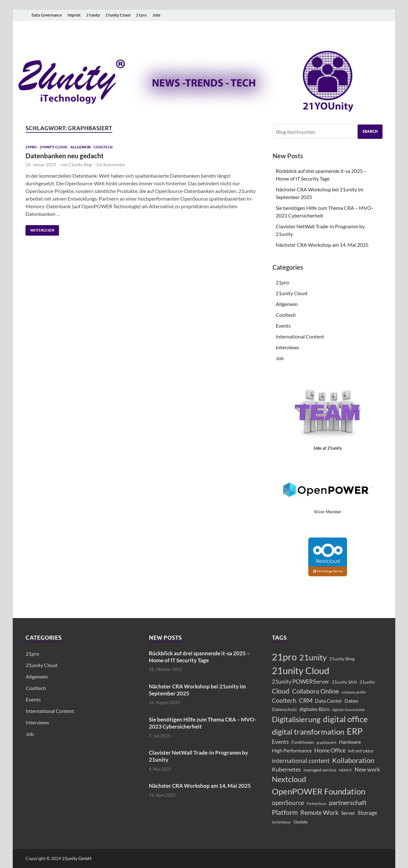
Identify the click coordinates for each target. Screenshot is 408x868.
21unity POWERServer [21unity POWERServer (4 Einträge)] (301, 682)
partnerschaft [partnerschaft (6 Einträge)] (348, 802)
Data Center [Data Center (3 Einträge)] (328, 701)
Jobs (156, 15)
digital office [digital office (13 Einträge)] (345, 719)
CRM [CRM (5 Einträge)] (306, 700)
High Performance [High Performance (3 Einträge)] (292, 750)
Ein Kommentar (111, 165)
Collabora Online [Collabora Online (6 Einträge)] (315, 691)
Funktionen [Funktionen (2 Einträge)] (303, 742)
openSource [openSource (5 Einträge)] (288, 803)
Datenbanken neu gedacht (65, 156)
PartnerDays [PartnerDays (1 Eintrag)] (317, 804)
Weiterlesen (40, 229)
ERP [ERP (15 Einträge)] (355, 731)
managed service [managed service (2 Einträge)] (320, 770)
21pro (141, 15)
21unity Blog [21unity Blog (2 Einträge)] (342, 659)
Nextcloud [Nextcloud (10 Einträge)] (289, 779)
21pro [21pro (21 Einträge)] (284, 657)
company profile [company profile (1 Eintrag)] (354, 692)
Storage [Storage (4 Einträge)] (367, 813)
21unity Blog (80, 165)
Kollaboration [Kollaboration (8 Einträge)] (353, 760)
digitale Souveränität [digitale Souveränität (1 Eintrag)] (348, 710)
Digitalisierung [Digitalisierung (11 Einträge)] (296, 719)
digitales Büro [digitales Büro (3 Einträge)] (314, 709)
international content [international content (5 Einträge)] (301, 761)
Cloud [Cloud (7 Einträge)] (281, 691)
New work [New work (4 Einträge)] (367, 769)
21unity (93, 15)
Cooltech (103, 147)
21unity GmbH (77, 858)
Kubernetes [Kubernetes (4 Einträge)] (286, 769)
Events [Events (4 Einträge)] (280, 742)
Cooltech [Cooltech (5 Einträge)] (284, 700)
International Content (300, 336)
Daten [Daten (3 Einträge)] (351, 701)
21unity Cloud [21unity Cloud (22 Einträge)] (301, 670)
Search (370, 131)
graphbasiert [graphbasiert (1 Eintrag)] (326, 742)
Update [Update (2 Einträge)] (300, 822)
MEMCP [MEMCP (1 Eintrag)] (345, 770)
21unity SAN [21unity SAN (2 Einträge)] (344, 682)
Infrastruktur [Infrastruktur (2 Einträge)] (361, 751)
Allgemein (80, 147)
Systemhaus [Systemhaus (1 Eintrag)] (281, 822)
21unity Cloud (118, 15)
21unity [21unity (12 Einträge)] (313, 657)
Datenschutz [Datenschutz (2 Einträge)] (284, 709)
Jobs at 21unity (328, 448)
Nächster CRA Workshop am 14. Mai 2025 (322, 245)
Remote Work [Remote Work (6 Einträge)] (319, 812)
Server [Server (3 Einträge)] (348, 813)
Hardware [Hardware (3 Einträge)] (350, 742)
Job (280, 358)
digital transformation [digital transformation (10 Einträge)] (308, 732)
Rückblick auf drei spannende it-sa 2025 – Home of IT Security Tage (199, 657)
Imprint (74, 15)
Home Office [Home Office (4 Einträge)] (330, 750)
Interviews (287, 347)
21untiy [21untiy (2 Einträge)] (367, 682)
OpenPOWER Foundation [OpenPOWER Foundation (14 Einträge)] (319, 791)
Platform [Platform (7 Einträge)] (285, 812)
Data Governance (47, 15)
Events (283, 326)
